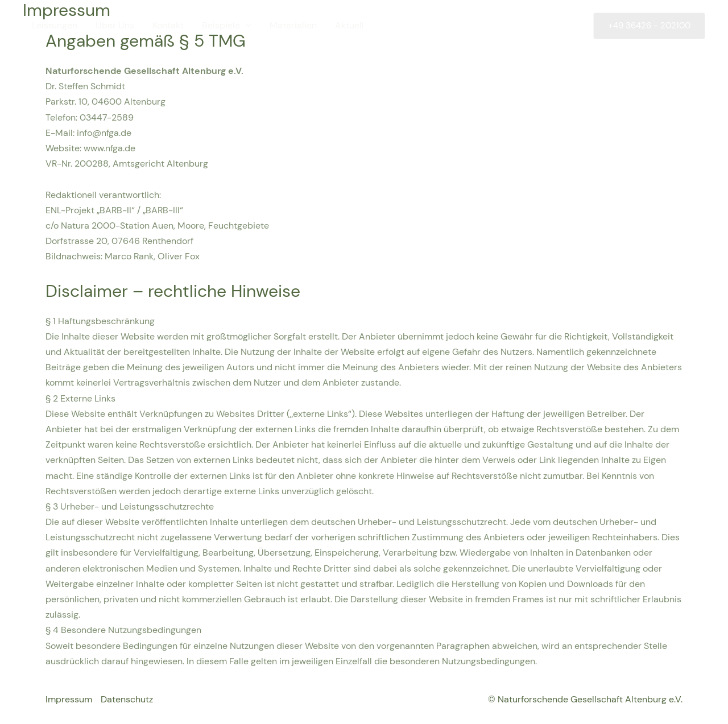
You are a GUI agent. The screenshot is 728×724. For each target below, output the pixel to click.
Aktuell (349, 25)
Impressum (69, 699)
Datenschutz (127, 699)
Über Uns (115, 25)
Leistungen (55, 25)
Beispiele (227, 26)
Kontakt (168, 25)
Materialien (293, 25)
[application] (246, 26)
